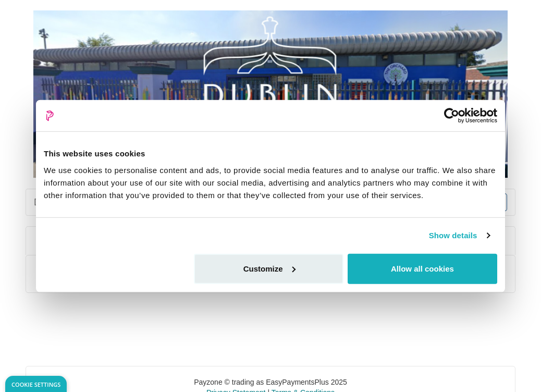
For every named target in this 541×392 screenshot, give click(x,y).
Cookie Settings (36, 384)
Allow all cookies (422, 268)
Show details (453, 235)
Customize (269, 268)
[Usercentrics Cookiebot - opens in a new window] (452, 116)
